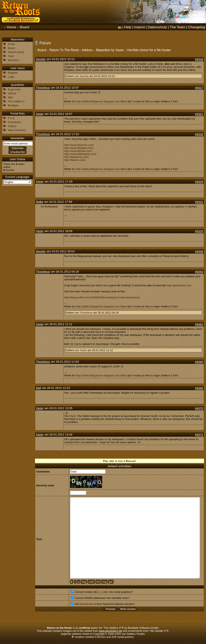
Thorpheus (43, 88)
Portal (11, 44)
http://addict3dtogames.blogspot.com (98, 101)
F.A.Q (11, 118)
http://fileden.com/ (75, 160)
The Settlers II (16, 101)
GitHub (12, 93)
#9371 (199, 435)
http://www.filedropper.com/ (80, 154)
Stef (38, 388)
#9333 (199, 231)
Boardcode (86, 604)
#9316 (199, 59)
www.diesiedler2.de (111, 631)
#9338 (199, 252)
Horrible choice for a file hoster (149, 50)
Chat (11, 56)
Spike (40, 202)
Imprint (140, 27)
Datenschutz (157, 27)
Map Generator (17, 130)
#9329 (199, 182)
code (91, 582)
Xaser (40, 114)
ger (111, 582)
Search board (16, 52)
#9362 (199, 324)
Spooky (41, 59)
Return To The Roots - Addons (71, 50)
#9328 (199, 134)
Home (11, 27)
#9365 (199, 362)
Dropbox (168, 67)
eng (104, 582)
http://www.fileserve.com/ (79, 145)
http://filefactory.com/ (76, 157)
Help (128, 27)
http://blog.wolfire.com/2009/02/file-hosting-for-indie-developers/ (102, 297)
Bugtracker (14, 89)
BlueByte (13, 105)
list (98, 582)
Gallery (12, 126)
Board (25, 27)
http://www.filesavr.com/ (78, 151)
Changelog (197, 27)
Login (11, 77)
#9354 (199, 272)
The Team (178, 27)
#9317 (199, 88)
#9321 (199, 114)
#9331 (199, 202)
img (84, 582)
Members (13, 60)
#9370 (199, 408)
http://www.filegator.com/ (79, 148)
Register (13, 73)
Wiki (10, 97)
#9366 (199, 388)
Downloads (14, 122)
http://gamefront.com (179, 285)
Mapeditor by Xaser (110, 50)
